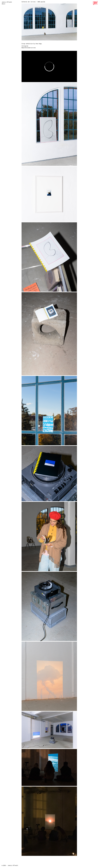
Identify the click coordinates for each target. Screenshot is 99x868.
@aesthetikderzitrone (29, 48)
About (4, 4)
